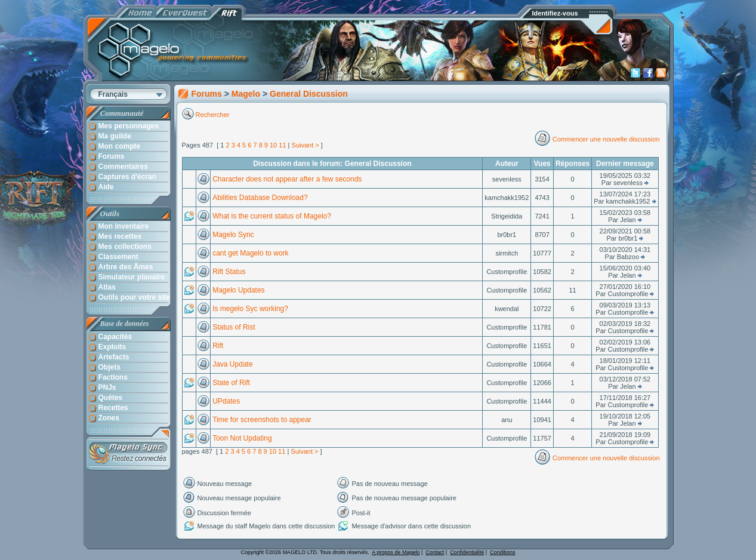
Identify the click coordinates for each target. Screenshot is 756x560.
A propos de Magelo (396, 552)
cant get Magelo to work (250, 253)
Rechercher (214, 115)
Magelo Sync (233, 235)
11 (282, 145)
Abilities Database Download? (260, 198)
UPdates (226, 401)
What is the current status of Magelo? (272, 216)
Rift (218, 346)
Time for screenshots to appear (262, 420)
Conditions (503, 552)
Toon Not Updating (242, 438)
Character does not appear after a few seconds (287, 179)
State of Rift (231, 383)
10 (273, 145)
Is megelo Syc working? (250, 309)
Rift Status (229, 272)
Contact (435, 552)
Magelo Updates (238, 290)
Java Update (232, 364)
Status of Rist (234, 327)
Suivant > (306, 145)
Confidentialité (467, 552)
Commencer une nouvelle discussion (606, 139)
